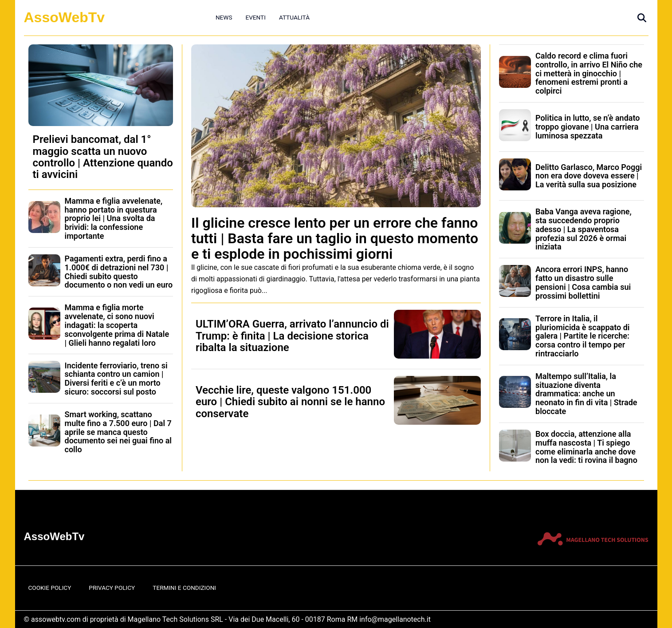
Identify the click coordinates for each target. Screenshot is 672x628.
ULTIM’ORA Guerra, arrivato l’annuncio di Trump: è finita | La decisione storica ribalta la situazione (292, 336)
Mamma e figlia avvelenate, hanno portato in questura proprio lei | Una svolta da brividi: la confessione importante (114, 218)
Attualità (294, 17)
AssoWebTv (65, 17)
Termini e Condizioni (184, 588)
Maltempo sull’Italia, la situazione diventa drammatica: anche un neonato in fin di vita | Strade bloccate (586, 394)
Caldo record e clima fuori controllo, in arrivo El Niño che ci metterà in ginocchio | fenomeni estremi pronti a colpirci (589, 73)
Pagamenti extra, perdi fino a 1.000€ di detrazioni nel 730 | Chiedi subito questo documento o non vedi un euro (119, 272)
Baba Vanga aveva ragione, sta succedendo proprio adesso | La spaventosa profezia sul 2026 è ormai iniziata (584, 229)
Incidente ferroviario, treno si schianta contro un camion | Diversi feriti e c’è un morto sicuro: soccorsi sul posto (116, 379)
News (224, 17)
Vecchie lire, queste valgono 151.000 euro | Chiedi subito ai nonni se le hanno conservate (290, 402)
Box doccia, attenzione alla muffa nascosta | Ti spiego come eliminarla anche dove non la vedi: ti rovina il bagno (586, 447)
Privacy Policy (112, 588)
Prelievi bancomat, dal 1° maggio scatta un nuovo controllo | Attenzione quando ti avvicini (103, 157)
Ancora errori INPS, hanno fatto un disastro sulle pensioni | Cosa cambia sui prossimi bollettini (583, 282)
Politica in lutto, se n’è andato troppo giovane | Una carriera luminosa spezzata (588, 127)
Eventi (255, 17)
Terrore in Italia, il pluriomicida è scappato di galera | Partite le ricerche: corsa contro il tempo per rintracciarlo (583, 336)
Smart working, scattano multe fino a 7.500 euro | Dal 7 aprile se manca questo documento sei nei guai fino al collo (118, 432)
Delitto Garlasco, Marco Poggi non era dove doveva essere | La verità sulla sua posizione (589, 176)
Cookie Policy (50, 588)
